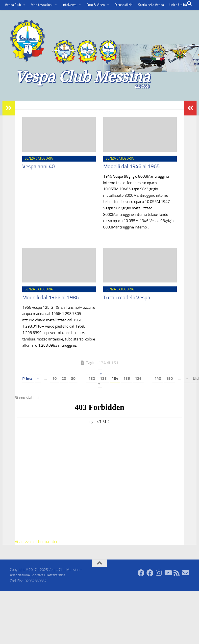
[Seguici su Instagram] (159, 573)
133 (103, 378)
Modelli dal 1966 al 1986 (50, 298)
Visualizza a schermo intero (37, 542)
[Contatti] (186, 573)
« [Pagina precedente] (38, 378)
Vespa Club (15, 5)
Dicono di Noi (124, 5)
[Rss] (177, 573)
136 (138, 378)
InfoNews (72, 5)
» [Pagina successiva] (187, 378)
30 (73, 378)
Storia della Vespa (151, 5)
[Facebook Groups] (150, 573)
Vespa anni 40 (38, 167)
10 (54, 378)
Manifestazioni (44, 5)
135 (127, 378)
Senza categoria (39, 158)
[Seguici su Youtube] (168, 573)
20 (64, 378)
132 (92, 378)
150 (169, 378)
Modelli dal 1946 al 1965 (131, 167)
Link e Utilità (178, 5)
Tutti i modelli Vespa (127, 298)
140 (158, 378)
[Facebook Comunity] (141, 573)
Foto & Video (98, 5)
